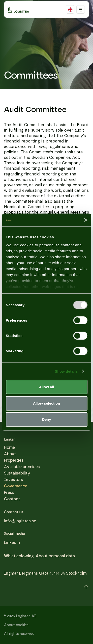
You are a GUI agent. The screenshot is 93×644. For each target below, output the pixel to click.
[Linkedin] (12, 543)
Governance (16, 486)
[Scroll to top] (86, 587)
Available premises (22, 467)
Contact (12, 499)
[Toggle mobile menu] (81, 9)
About (10, 454)
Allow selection (46, 403)
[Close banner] (86, 220)
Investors (14, 480)
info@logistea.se (20, 521)
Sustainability (17, 473)
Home (9, 447)
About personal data (55, 556)
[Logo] (19, 9)
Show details (66, 371)
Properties (14, 460)
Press (9, 492)
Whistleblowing (19, 556)
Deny (46, 419)
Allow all (46, 387)
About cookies (16, 625)
